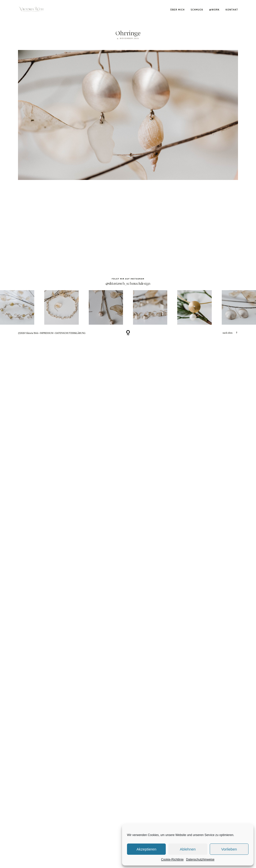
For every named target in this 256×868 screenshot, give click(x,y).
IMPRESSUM (47, 649)
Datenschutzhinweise (200, 860)
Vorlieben (229, 849)
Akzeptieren (146, 849)
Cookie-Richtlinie (172, 860)
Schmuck (197, 10)
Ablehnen (188, 849)
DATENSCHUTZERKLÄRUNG (70, 649)
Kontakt (232, 10)
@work (214, 10)
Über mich (177, 10)
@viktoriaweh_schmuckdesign (128, 599)
